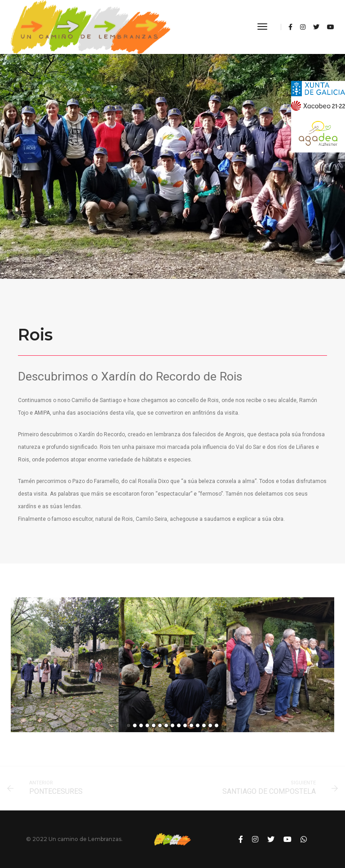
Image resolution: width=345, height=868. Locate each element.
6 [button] (160, 725)
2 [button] (135, 725)
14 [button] (210, 725)
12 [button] (198, 725)
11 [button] (191, 725)
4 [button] (147, 725)
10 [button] (185, 725)
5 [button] (154, 725)
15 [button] (217, 725)
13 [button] (204, 725)
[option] (65, 665)
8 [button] (172, 725)
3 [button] (141, 725)
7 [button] (166, 725)
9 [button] (179, 725)
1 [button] (128, 725)
